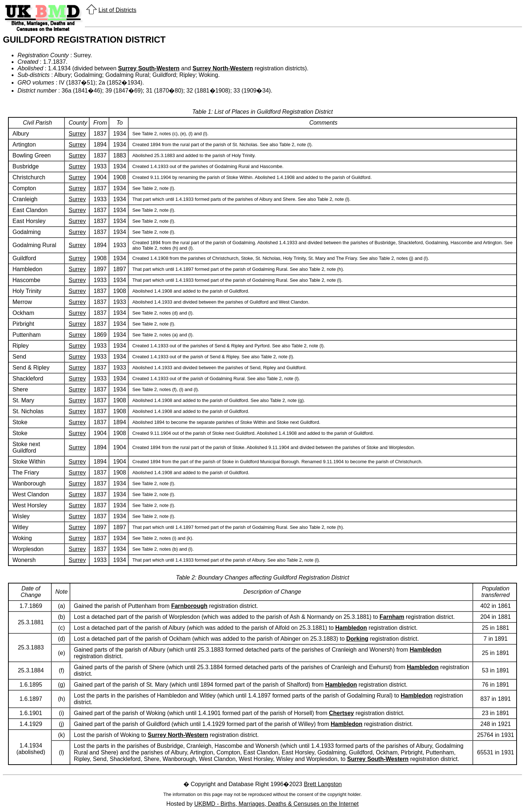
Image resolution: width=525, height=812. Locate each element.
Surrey (77, 134)
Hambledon (351, 628)
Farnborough (189, 606)
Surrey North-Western (223, 68)
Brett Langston (323, 784)
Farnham (392, 617)
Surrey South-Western (149, 68)
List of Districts (117, 10)
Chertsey (341, 713)
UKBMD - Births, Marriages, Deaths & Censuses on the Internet (277, 804)
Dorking (357, 639)
